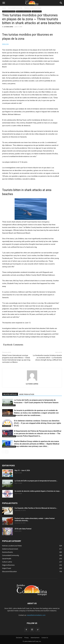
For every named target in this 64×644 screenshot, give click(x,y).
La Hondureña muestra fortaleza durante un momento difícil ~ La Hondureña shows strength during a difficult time (47, 358)
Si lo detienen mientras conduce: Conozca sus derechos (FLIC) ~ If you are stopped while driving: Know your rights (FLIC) (37, 423)
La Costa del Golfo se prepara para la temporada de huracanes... (36, 481)
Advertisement (35, 638)
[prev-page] (3, 452)
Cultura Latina (6, 426)
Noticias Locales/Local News (33, 8)
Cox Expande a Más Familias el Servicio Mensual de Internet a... (36, 508)
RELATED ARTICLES (10, 394)
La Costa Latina (8, 27)
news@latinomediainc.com (36, 615)
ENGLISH (5, 44)
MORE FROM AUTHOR (27, 394)
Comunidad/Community (15, 8)
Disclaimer (19, 638)
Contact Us (45, 638)
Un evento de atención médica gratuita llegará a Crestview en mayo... (38, 491)
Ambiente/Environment (9, 405)
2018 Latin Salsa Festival (23, 529)
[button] (4, 3)
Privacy (26, 638)
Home (4, 8)
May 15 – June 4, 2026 (22, 470)
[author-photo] (32, 381)
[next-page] (7, 452)
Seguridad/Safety (37, 11)
